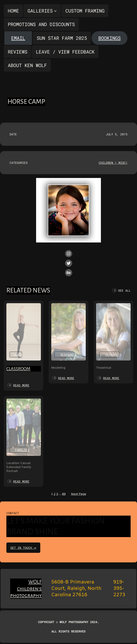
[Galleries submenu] (42, 11)
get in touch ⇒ (24, 548)
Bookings (109, 38)
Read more (21, 385)
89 (64, 494)
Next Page (79, 494)
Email (18, 38)
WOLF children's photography (26, 589)
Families (22, 450)
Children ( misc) (113, 163)
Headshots (68, 355)
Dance (18, 355)
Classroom (18, 369)
